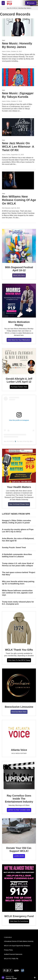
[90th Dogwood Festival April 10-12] (19, 246)
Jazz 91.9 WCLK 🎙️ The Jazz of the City (16, 441)
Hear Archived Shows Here (19, 504)
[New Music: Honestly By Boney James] (18, 27)
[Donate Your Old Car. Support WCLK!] (19, 831)
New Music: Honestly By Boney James (17, 45)
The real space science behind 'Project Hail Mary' (19, 574)
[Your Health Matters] (19, 466)
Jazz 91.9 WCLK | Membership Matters (19, 8)
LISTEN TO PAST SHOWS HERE (19, 810)
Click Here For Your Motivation (19, 340)
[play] (3, 977)
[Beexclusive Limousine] (19, 685)
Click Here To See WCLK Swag (19, 660)
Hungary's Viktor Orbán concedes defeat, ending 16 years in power (16, 522)
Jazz (4, 40)
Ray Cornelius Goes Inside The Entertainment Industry (19, 799)
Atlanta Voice (19, 750)
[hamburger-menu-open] (3, 3)
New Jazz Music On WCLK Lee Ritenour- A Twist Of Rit (18, 147)
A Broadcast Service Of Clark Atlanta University (19, 941)
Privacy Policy (8, 950)
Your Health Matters (19, 487)
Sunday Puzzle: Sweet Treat (14, 548)
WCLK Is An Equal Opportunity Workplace (17, 946)
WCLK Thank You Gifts (19, 650)
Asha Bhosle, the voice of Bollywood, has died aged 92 (18, 540)
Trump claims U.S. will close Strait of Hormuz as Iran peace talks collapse (18, 565)
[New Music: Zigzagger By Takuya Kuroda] (18, 77)
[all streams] (35, 977)
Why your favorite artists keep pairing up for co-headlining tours (18, 583)
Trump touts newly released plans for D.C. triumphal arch (18, 603)
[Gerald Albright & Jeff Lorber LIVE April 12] (19, 361)
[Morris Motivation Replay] (19, 301)
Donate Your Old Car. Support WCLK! (19, 849)
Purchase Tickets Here (19, 387)
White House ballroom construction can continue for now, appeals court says (17, 593)
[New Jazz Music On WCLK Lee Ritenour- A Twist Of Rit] (18, 127)
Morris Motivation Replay (19, 323)
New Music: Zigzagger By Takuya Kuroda (18, 95)
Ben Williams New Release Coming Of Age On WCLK (19, 200)
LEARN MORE (19, 856)
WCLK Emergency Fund (19, 916)
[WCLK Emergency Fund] (19, 888)
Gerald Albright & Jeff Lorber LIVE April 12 (19, 380)
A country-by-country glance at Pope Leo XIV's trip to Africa (18, 531)
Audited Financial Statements (13, 954)
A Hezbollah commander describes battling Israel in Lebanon (17, 555)
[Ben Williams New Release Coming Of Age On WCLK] (18, 180)
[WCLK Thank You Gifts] (19, 628)
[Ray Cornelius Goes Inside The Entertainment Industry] (19, 776)
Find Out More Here (19, 712)
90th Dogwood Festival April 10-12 (19, 269)
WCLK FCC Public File (11, 959)
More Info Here (19, 275)
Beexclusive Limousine (19, 707)
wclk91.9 (34, 441)
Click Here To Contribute (19, 921)
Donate (32, 3)
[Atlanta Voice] (19, 733)
